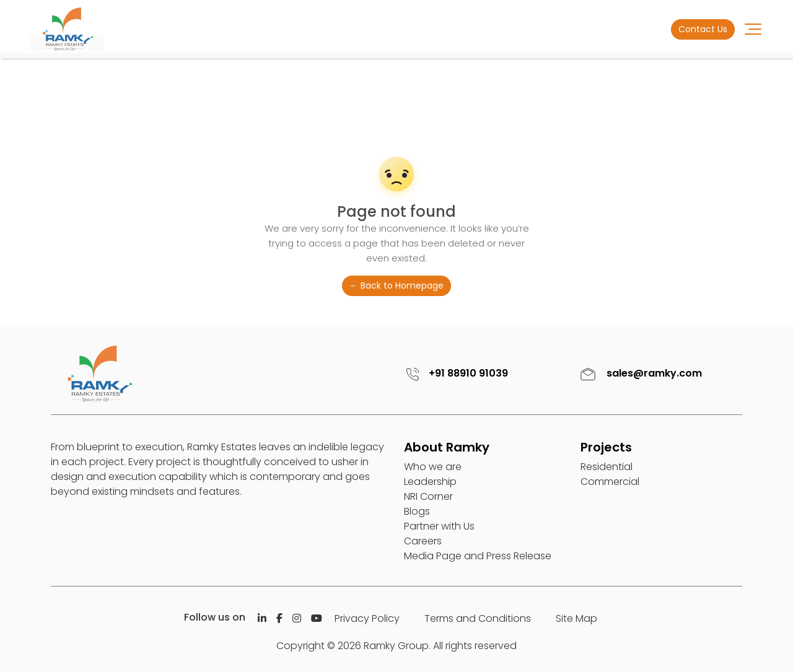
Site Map (576, 618)
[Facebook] (279, 618)
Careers (423, 541)
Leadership (430, 482)
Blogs (417, 511)
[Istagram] (297, 618)
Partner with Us (439, 526)
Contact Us (703, 29)
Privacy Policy (367, 618)
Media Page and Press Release (478, 556)
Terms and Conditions (478, 618)
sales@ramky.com (639, 373)
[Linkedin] (262, 618)
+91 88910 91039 (455, 373)
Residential (607, 467)
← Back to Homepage (396, 286)
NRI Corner (428, 496)
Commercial (610, 482)
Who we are (433, 467)
